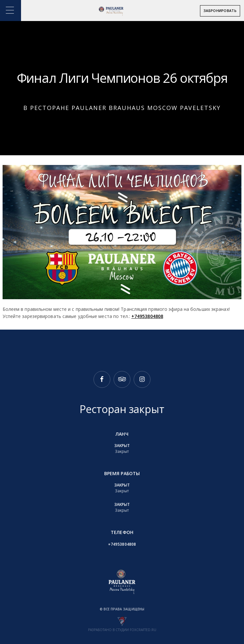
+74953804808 (147, 316)
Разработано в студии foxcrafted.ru (122, 630)
